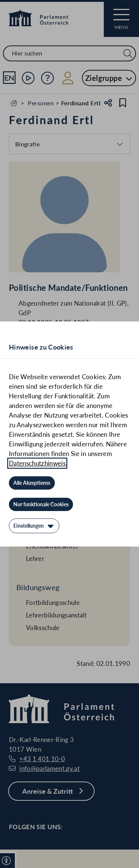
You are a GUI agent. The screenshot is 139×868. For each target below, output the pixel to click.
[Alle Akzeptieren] (32, 483)
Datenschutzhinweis (37, 463)
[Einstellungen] (34, 526)
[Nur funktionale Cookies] (41, 504)
